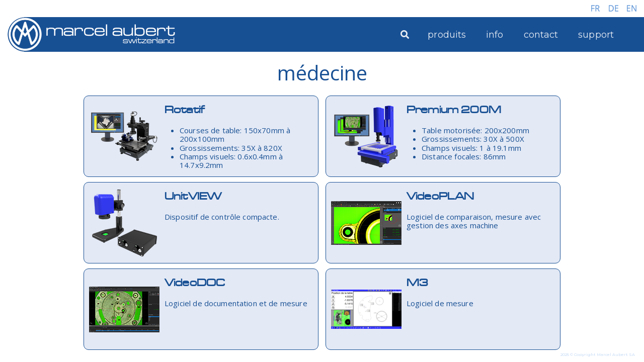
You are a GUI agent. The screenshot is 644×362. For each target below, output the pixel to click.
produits (447, 35)
